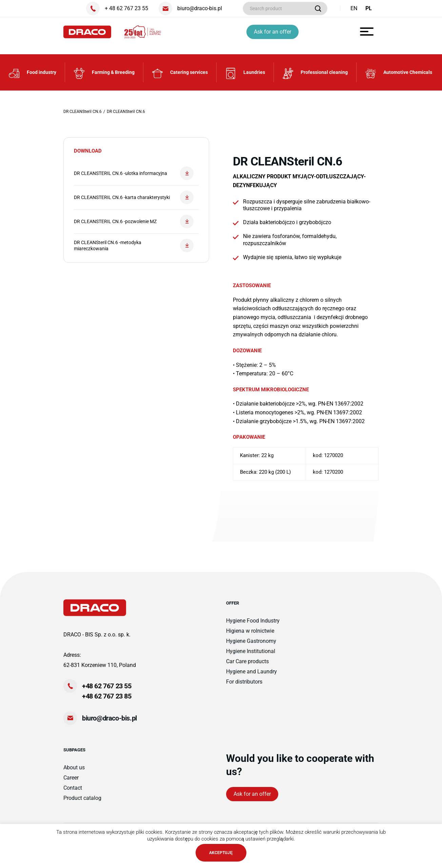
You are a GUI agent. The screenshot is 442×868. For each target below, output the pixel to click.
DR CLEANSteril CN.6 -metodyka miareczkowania (134, 245)
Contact (73, 788)
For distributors (244, 682)
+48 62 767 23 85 (107, 696)
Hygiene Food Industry (253, 621)
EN (354, 8)
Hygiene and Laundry (252, 672)
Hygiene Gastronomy (251, 641)
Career (71, 778)
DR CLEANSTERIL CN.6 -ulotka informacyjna (134, 173)
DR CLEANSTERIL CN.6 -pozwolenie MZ (134, 221)
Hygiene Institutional (251, 651)
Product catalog (82, 798)
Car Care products (247, 661)
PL (369, 8)
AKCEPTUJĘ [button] (221, 853)
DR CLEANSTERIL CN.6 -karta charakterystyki (134, 197)
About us (74, 767)
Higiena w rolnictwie (250, 631)
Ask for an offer (273, 32)
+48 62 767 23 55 (107, 686)
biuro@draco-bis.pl (109, 718)
